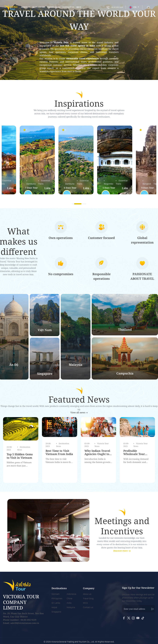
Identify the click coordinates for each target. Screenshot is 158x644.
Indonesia (71, 594)
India (69, 603)
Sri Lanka (56, 603)
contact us (68, 7)
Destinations (59, 588)
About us (25, 7)
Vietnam (56, 594)
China (69, 598)
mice (79, 7)
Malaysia (71, 607)
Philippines (57, 598)
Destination (39, 7)
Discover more (122, 551)
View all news (79, 412)
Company (89, 588)
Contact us (88, 607)
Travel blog (54, 7)
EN (133, 7)
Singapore (56, 612)
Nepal (54, 607)
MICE (85, 603)
